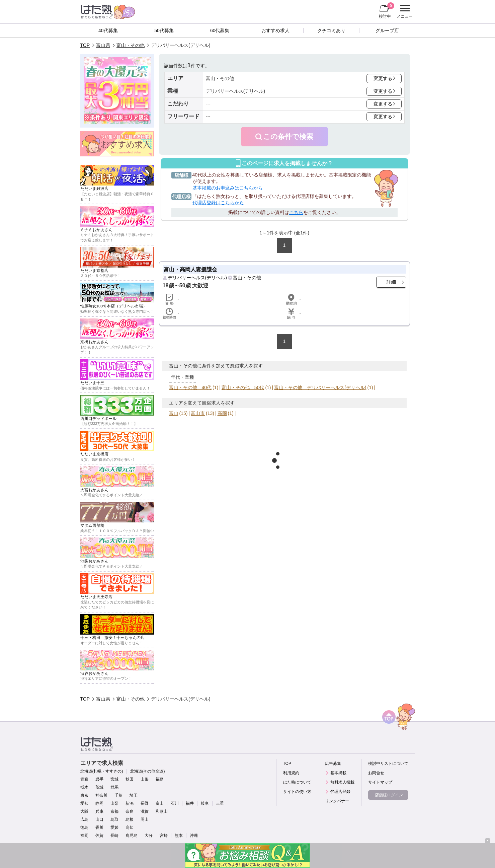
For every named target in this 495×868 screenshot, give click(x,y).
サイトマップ (380, 782)
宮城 (114, 779)
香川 (99, 827)
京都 (114, 811)
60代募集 (220, 30)
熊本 (179, 836)
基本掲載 (338, 773)
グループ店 (387, 30)
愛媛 (114, 827)
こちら (296, 212)
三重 (220, 803)
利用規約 (291, 773)
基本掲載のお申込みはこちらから (228, 188)
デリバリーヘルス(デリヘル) (197, 278)
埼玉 (134, 795)
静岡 (99, 803)
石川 (175, 803)
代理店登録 (340, 792)
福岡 (84, 836)
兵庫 (99, 811)
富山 (174, 413)
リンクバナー (337, 801)
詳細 (391, 282)
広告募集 (333, 764)
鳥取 (114, 819)
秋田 (130, 779)
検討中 (387, 10)
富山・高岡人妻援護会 (190, 269)
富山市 (198, 413)
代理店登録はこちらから (218, 203)
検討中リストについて (388, 764)
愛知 (84, 803)
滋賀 (145, 811)
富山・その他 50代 (243, 387)
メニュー (404, 12)
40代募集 (108, 30)
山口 (99, 819)
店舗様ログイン (389, 795)
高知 (130, 827)
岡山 (145, 819)
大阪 (84, 811)
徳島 (84, 827)
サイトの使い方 (297, 792)
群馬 (114, 787)
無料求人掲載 (342, 782)
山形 (145, 779)
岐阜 (205, 803)
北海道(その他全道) (148, 771)
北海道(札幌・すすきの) (102, 771)
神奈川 (101, 795)
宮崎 (164, 836)
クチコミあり (331, 30)
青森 (84, 779)
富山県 (103, 45)
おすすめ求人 (275, 30)
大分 (149, 836)
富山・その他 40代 (190, 387)
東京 (84, 795)
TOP (85, 45)
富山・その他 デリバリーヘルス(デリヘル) (320, 387)
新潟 (130, 803)
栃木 (84, 787)
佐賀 (99, 836)
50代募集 (164, 30)
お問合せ (376, 773)
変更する (383, 78)
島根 (130, 819)
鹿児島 (132, 836)
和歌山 (162, 811)
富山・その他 (131, 45)
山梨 (114, 803)
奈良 (130, 811)
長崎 (114, 836)
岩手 (99, 779)
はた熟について (297, 782)
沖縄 (194, 836)
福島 (160, 779)
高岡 (222, 413)
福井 (190, 803)
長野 (145, 803)
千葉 (118, 795)
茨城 (99, 787)
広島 (84, 819)
